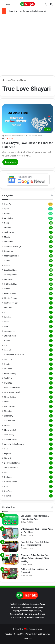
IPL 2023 (8, 383)
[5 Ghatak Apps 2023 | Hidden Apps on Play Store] (10, 533)
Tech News (9, 232)
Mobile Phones (11, 298)
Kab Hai (8, 317)
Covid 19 (8, 359)
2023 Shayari (10, 336)
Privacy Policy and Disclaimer (38, 634)
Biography (9, 416)
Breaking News (11, 270)
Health (7, 364)
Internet (8, 228)
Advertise (27, 639)
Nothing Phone (11, 482)
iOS (6, 312)
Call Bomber (10, 420)
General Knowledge (13, 246)
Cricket (7, 265)
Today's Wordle (11, 468)
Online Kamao (10, 439)
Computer (9, 251)
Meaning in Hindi (12, 256)
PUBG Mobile (10, 293)
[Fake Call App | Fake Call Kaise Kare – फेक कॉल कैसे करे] (10, 546)
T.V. (6, 345)
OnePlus (8, 491)
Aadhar (7, 340)
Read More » (10, 162)
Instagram (9, 279)
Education (9, 242)
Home (6, 80)
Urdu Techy (9, 435)
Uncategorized (11, 275)
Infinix (7, 402)
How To (7, 204)
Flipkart (7, 453)
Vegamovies (10, 331)
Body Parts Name (12, 463)
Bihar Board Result (12, 392)
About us (9, 634)
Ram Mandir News (12, 388)
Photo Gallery (10, 373)
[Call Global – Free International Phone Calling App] (10, 520)
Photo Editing (10, 397)
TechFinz (8, 378)
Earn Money (9, 406)
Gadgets (8, 477)
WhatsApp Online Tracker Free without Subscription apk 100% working (35, 558)
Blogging (8, 411)
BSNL (7, 486)
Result (7, 425)
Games (7, 260)
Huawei (7, 496)
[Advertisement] (27, 45)
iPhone (7, 289)
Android (8, 213)
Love (6, 326)
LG (5, 472)
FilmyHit (8, 458)
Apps (6, 209)
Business (8, 369)
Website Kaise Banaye (14, 444)
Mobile (7, 237)
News (7, 223)
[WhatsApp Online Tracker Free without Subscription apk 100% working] (10, 559)
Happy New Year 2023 (14, 355)
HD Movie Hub (10, 284)
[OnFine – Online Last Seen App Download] (10, 573)
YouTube (8, 308)
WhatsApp (9, 218)
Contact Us (19, 634)
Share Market (10, 430)
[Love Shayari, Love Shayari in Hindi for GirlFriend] (27, 119)
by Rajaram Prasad (34, 629)
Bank (6, 322)
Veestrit (8, 350)
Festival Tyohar (11, 303)
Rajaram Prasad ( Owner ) (15, 136)
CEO (6, 449)
